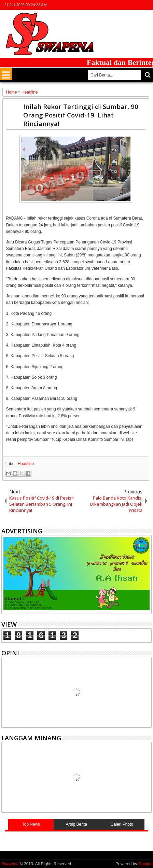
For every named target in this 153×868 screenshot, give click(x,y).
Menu (6, 74)
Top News (31, 824)
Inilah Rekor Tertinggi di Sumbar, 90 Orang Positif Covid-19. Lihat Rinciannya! (81, 115)
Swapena (10, 864)
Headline (26, 464)
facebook (121, 5)
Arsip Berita (76, 824)
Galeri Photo (122, 824)
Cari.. (147, 75)
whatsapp (147, 5)
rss (138, 5)
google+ (129, 5)
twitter (112, 5)
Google (145, 864)
